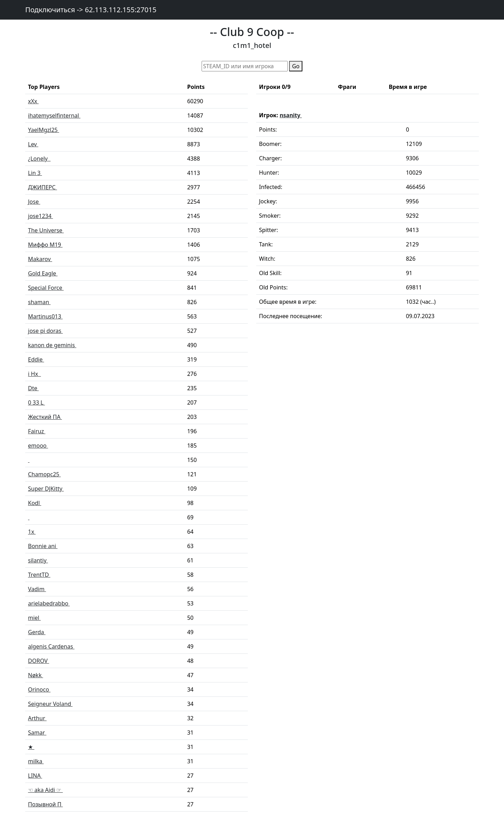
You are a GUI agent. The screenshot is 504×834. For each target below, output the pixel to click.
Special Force (46, 288)
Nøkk (36, 675)
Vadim (37, 589)
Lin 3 (35, 173)
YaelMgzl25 (44, 130)
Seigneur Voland (50, 704)
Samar (37, 733)
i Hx (34, 374)
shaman (39, 302)
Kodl (35, 503)
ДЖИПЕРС (43, 187)
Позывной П (45, 804)
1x (32, 532)
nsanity (291, 115)
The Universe (46, 230)
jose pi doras (45, 331)
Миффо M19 (45, 245)
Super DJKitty (46, 489)
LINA (35, 776)
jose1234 (40, 216)
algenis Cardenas (51, 646)
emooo (38, 446)
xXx (33, 101)
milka (36, 761)
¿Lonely (39, 159)
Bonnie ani (43, 546)
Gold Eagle (43, 273)
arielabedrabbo (49, 603)
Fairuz (37, 431)
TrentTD (39, 575)
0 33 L (36, 402)
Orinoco (39, 689)
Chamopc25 (44, 474)
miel (34, 618)
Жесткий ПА (45, 417)
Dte (33, 388)
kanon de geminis (52, 345)
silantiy (38, 560)
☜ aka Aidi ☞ (45, 790)
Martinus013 (45, 316)
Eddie (36, 359)
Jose (34, 202)
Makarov (40, 259)
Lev (33, 144)
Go (296, 66)
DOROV (38, 661)
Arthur (37, 718)
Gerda (37, 632)
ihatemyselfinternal (54, 115)
